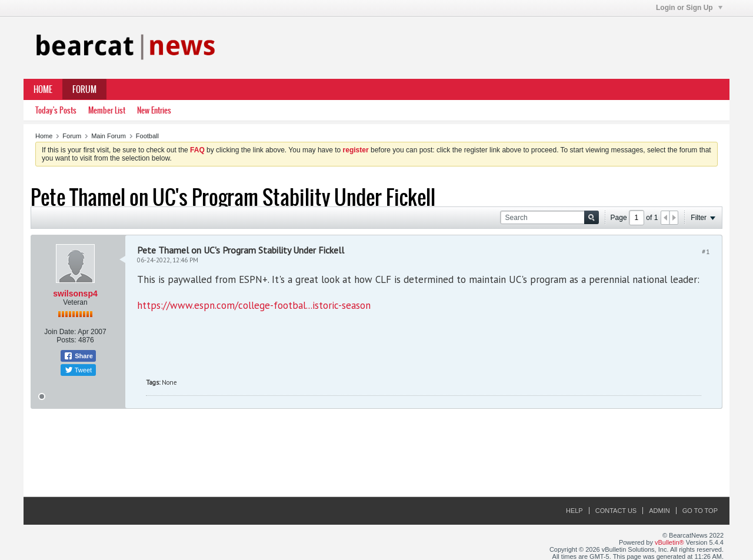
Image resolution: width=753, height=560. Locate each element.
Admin (659, 511)
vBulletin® (669, 542)
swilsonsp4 (75, 294)
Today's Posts (56, 110)
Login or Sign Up (689, 8)
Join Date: (60, 332)
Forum (84, 89)
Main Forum (109, 136)
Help (574, 511)
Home (43, 89)
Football (147, 136)
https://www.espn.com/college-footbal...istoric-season (254, 305)
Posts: (66, 340)
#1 (706, 251)
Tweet (78, 370)
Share (78, 356)
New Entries (154, 110)
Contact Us (616, 511)
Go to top (700, 511)
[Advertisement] (376, 454)
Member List (107, 110)
